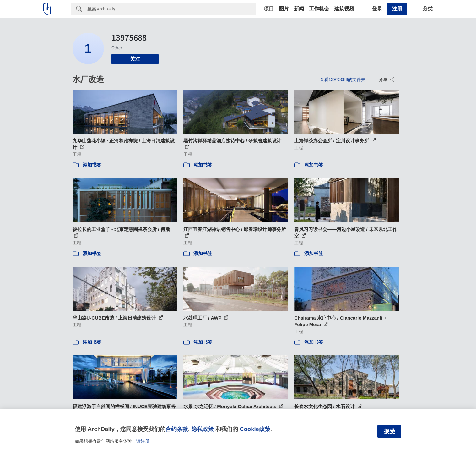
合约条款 (177, 429)
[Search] (172, 9)
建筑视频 (344, 9)
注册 (397, 9)
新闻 (299, 9)
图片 (284, 9)
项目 (269, 9)
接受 (389, 431)
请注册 (143, 441)
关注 (135, 59)
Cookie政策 (255, 429)
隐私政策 (203, 429)
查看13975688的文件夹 (343, 79)
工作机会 (319, 9)
